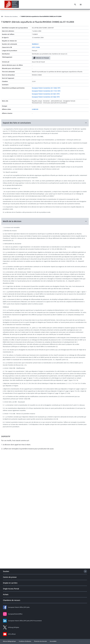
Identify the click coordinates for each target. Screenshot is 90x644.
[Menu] (81, 5)
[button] (45, 123)
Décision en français (41, 58)
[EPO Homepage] (12, 5)
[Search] (75, 5)
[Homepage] (2, 16)
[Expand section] (85, 571)
